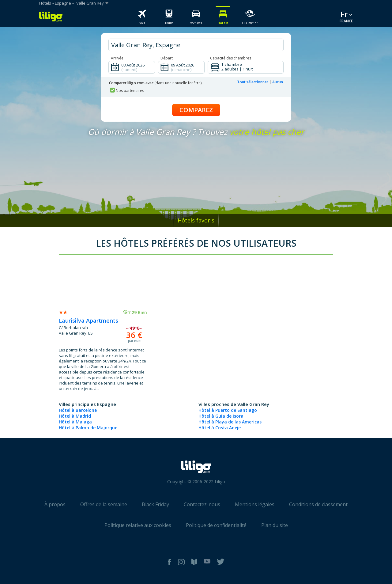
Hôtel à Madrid (75, 416)
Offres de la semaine (104, 504)
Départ (167, 58)
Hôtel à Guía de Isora (221, 416)
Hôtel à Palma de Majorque (88, 428)
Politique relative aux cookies (138, 525)
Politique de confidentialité (216, 525)
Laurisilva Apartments (89, 320)
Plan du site (275, 525)
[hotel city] (196, 45)
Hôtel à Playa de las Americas (230, 422)
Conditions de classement (318, 504)
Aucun (278, 82)
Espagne (63, 3)
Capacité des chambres (231, 58)
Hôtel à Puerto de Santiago (228, 410)
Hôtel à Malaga (75, 422)
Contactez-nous (202, 504)
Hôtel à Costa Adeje (220, 428)
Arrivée (117, 58)
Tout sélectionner (253, 82)
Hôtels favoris (196, 220)
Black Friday (155, 504)
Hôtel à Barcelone (78, 410)
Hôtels (45, 3)
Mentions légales (255, 504)
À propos (55, 504)
